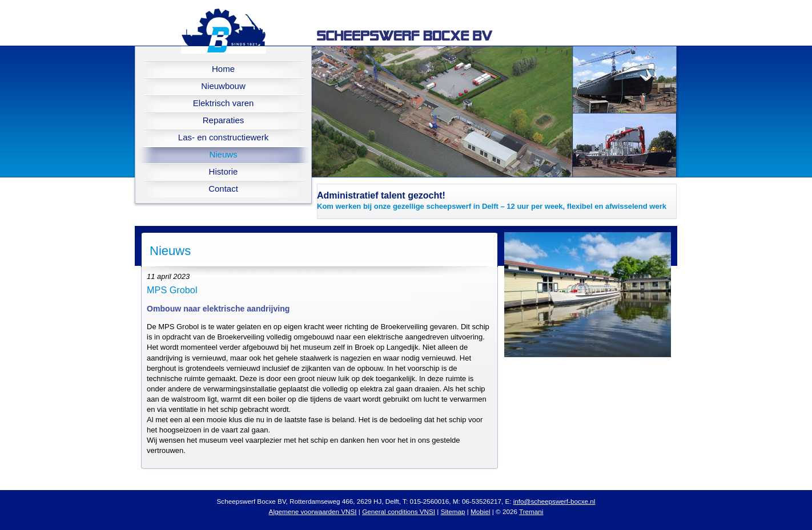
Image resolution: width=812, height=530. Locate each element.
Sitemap (453, 511)
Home (223, 69)
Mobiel (480, 511)
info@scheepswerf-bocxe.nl (554, 501)
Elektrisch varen (224, 103)
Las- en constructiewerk (223, 137)
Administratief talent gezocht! (381, 195)
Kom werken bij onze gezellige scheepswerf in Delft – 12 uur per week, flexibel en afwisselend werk (492, 206)
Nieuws (223, 154)
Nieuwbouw (223, 86)
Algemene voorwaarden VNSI (313, 511)
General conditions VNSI (399, 511)
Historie (224, 171)
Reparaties (224, 120)
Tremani (531, 511)
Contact (223, 189)
